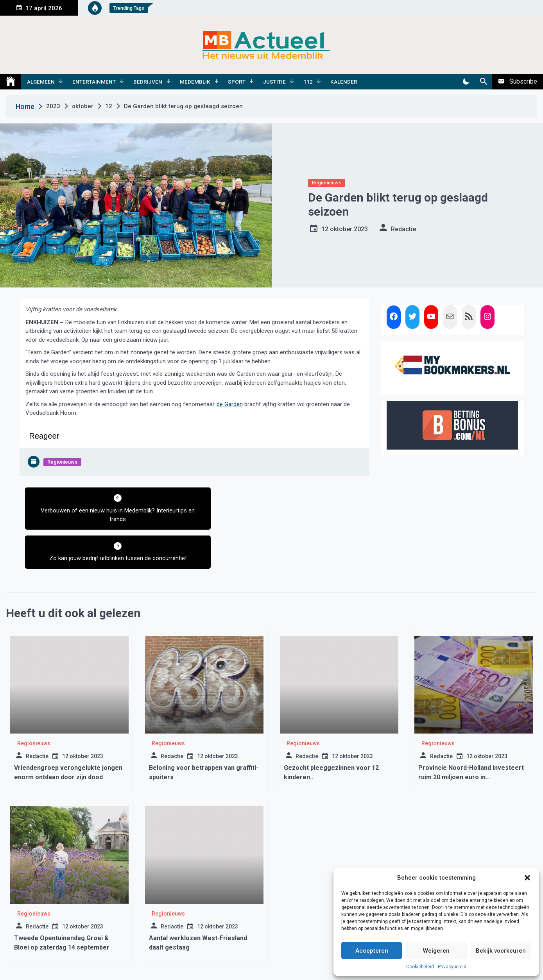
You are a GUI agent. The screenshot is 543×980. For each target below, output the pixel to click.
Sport (237, 82)
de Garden (230, 404)
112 (308, 82)
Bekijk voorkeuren (501, 951)
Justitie (274, 82)
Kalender (344, 82)
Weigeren (436, 951)
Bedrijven (148, 82)
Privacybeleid (452, 967)
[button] (527, 878)
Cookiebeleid (420, 967)
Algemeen (41, 82)
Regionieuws (327, 183)
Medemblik (195, 82)
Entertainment (94, 82)
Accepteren (372, 951)
